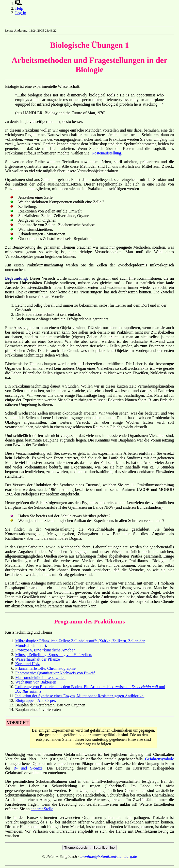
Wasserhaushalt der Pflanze (38, 659)
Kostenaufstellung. (107, 153)
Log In (21, 13)
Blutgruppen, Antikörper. (36, 700)
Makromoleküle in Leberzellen (40, 678)
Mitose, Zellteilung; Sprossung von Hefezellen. (54, 655)
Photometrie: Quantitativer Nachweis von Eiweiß (55, 673)
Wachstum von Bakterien (36, 682)
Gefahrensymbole (158, 759)
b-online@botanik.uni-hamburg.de (109, 856)
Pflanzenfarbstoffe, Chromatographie (45, 668)
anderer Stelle (42, 809)
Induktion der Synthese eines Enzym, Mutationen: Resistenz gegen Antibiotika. (80, 696)
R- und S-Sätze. (28, 768)
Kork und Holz (27, 664)
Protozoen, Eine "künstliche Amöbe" (45, 650)
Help (19, 8)
